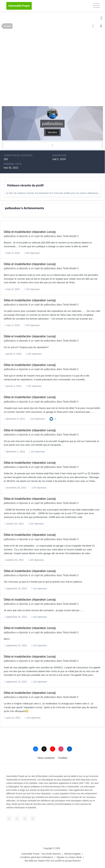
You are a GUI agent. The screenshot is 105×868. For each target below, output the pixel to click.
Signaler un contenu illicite (69, 857)
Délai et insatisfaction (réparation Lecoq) (30, 232)
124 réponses (32, 253)
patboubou (10, 236)
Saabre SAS (44, 861)
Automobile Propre (30, 854)
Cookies (63, 758)
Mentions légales (73, 854)
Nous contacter (46, 758)
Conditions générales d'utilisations (37, 857)
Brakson (77, 861)
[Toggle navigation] (96, 6)
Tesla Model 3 (71, 236)
